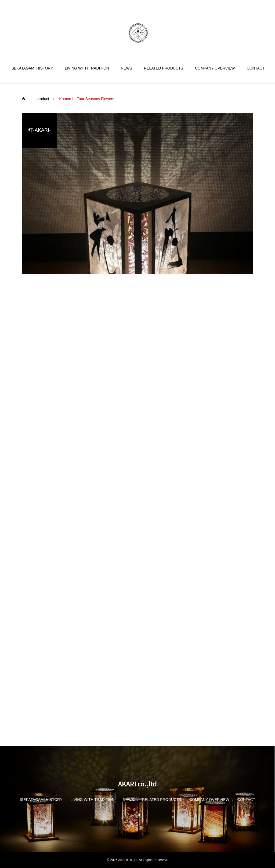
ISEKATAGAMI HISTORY (32, 68)
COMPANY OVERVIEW (215, 68)
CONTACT (256, 68)
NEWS (126, 68)
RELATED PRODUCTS (164, 68)
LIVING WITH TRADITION (87, 68)
